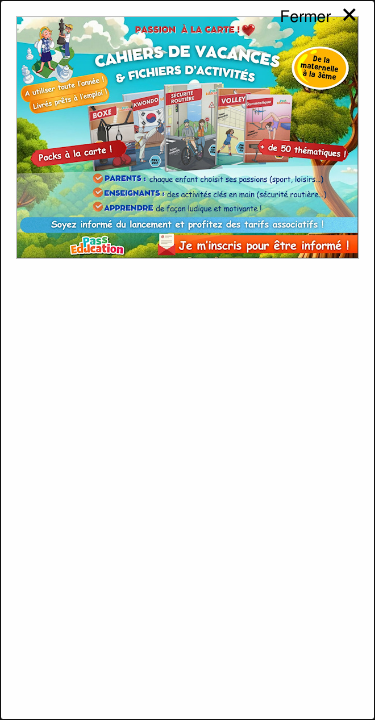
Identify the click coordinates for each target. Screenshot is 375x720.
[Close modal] (319, 34)
